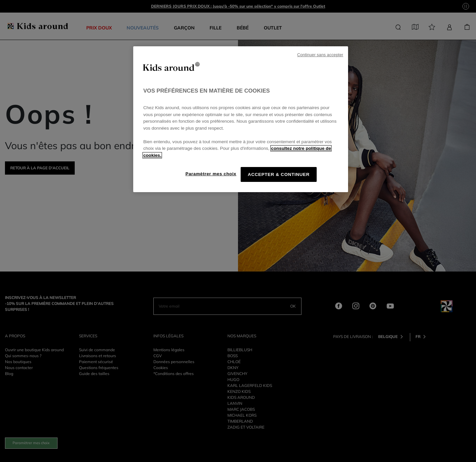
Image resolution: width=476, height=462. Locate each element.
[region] (241, 119)
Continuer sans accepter (320, 55)
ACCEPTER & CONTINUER (278, 174)
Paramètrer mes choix (211, 174)
